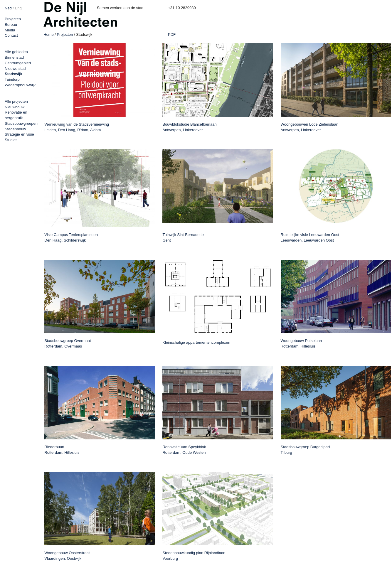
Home (49, 34)
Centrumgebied (18, 63)
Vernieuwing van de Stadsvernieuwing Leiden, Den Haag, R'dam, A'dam (77, 127)
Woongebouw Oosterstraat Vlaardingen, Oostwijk (67, 556)
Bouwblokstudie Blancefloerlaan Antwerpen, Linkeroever (189, 127)
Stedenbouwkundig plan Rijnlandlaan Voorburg (194, 556)
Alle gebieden (16, 52)
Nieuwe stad (15, 69)
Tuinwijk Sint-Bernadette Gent (183, 237)
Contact (11, 35)
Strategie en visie (19, 134)
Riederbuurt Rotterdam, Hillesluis (62, 450)
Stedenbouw (15, 129)
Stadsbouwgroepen (21, 123)
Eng (18, 8)
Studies (11, 140)
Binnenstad (14, 57)
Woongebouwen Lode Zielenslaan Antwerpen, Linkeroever (309, 127)
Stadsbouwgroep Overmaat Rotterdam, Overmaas (68, 343)
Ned (8, 8)
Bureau (11, 25)
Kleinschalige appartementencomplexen (196, 342)
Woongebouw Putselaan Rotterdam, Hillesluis (301, 343)
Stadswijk (14, 74)
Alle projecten (16, 101)
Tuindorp (12, 79)
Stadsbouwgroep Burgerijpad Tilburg (305, 450)
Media (10, 30)
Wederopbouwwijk (20, 85)
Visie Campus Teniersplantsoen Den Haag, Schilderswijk (71, 237)
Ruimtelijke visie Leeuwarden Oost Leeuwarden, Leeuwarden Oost (310, 237)
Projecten (13, 19)
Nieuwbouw (15, 107)
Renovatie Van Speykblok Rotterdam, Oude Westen (184, 450)
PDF (172, 35)
